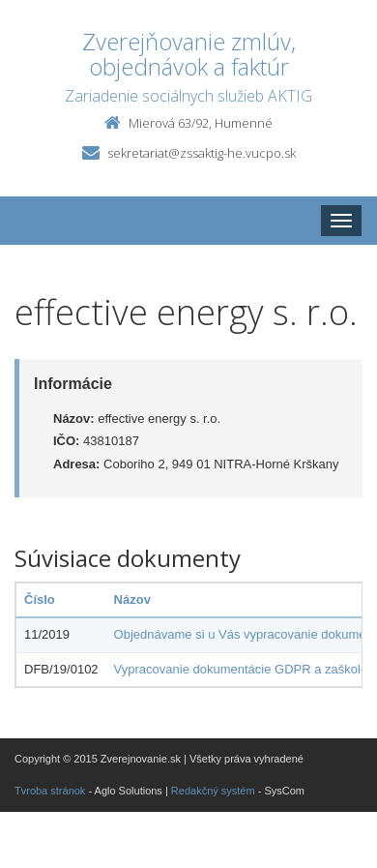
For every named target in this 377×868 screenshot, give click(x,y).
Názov (132, 599)
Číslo (40, 599)
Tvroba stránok (50, 791)
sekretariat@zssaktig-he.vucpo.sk (202, 153)
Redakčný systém (213, 791)
